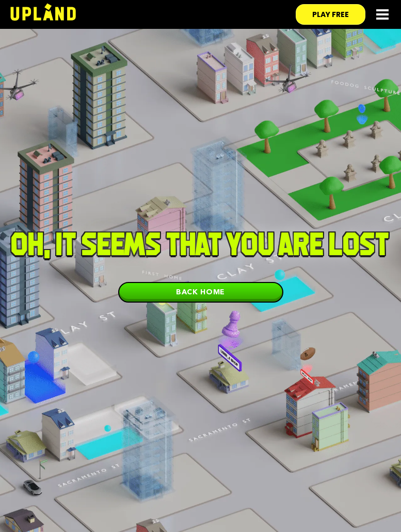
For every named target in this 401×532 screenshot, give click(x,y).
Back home (201, 292)
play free (331, 14)
